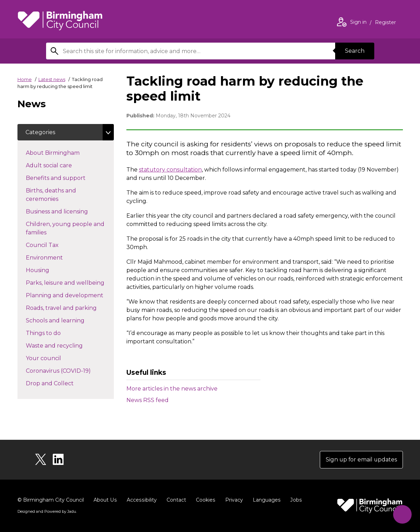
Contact (175, 500)
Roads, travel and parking (70, 308)
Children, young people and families (65, 229)
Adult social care (61, 165)
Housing (50, 270)
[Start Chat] (402, 514)
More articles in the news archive (172, 389)
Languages (265, 500)
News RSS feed (148, 400)
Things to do (56, 333)
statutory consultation (170, 170)
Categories (41, 132)
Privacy (232, 500)
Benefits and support (68, 178)
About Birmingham (65, 153)
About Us (105, 500)
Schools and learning (68, 320)
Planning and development (70, 295)
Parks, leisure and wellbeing (70, 283)
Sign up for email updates (361, 460)
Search (355, 51)
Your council (56, 358)
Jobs (294, 500)
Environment (57, 257)
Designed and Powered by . (47, 511)
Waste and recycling (67, 345)
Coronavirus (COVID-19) (70, 371)
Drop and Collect (62, 383)
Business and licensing (69, 211)
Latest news (52, 79)
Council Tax (55, 245)
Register (385, 23)
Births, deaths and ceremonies (54, 195)
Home (25, 79)
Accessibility (141, 500)
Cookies (204, 500)
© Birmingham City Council (51, 500)
